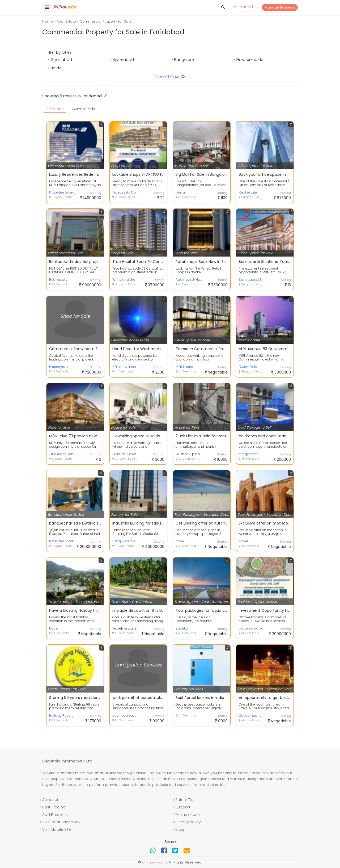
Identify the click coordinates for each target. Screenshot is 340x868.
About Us (51, 800)
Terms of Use (188, 815)
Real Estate (66, 21)
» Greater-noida (248, 60)
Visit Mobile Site (57, 829)
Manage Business (280, 7)
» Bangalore (183, 60)
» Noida (55, 68)
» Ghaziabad (60, 60)
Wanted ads (83, 109)
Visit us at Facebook (61, 822)
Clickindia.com (155, 862)
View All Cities (170, 77)
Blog (180, 829)
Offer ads (55, 109)
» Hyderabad (122, 60)
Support (183, 807)
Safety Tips (185, 800)
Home (48, 21)
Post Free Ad (54, 807)
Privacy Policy (188, 822)
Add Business (55, 815)
